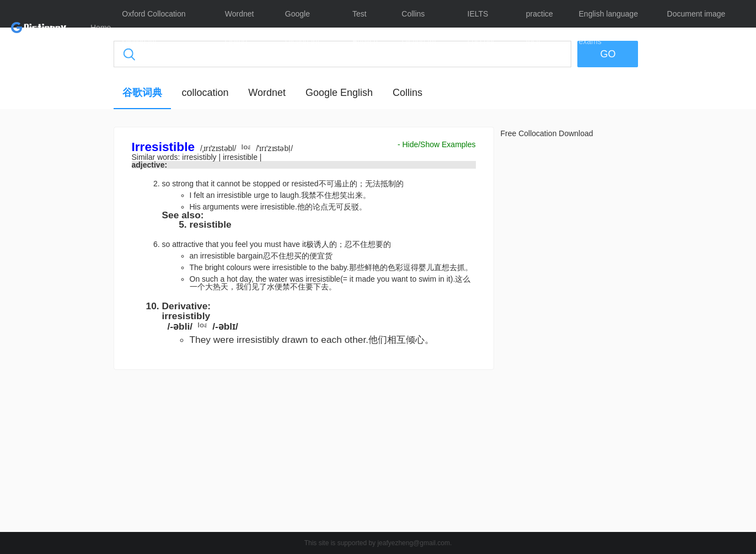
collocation (205, 93)
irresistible (241, 157)
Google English (339, 93)
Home (101, 28)
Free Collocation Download (547, 133)
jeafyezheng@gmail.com (414, 543)
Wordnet (267, 93)
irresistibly (200, 157)
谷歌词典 (142, 93)
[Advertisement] (61, 295)
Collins (408, 93)
